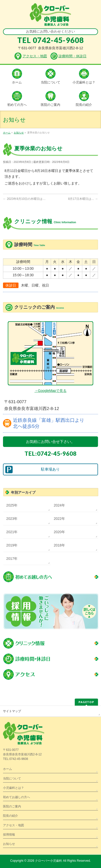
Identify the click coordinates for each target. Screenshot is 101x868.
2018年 (59, 545)
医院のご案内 (12, 806)
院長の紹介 (10, 816)
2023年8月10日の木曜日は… (24, 199)
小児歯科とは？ (13, 788)
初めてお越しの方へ (16, 797)
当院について (12, 779)
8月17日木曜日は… (83, 199)
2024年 (59, 505)
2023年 (12, 519)
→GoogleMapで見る (50, 391)
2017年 (12, 559)
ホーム (7, 769)
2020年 (59, 532)
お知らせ (9, 844)
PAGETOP (86, 702)
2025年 (12, 505)
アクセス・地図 (13, 825)
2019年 (12, 545)
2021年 (12, 532)
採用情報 (9, 835)
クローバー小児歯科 (48, 861)
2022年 (59, 519)
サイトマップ (12, 711)
